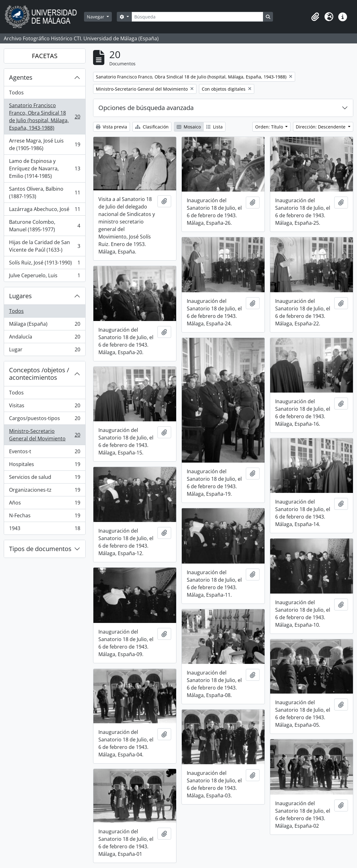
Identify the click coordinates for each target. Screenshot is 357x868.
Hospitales (45, 466)
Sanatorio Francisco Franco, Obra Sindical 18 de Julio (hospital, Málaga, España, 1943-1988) (45, 117)
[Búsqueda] (197, 17)
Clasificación (152, 127)
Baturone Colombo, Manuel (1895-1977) (45, 226)
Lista (214, 127)
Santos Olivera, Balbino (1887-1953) (45, 193)
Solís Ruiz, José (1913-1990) (45, 264)
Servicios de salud (45, 478)
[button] (315, 17)
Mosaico (189, 127)
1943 (45, 529)
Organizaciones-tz (45, 491)
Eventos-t (45, 453)
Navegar (96, 17)
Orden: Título (270, 127)
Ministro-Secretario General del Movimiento (45, 435)
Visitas (45, 407)
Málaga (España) (45, 325)
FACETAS (45, 56)
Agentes (21, 77)
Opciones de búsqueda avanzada (146, 108)
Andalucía (45, 338)
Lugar (45, 351)
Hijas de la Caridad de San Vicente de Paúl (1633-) (45, 246)
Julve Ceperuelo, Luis (45, 277)
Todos (16, 93)
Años (45, 504)
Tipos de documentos (40, 549)
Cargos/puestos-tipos (45, 420)
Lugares (20, 296)
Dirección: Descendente (321, 127)
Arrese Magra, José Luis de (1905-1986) (45, 144)
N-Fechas (45, 517)
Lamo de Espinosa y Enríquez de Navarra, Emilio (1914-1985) (45, 168)
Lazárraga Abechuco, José (45, 211)
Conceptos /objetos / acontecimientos (39, 374)
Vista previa (112, 127)
